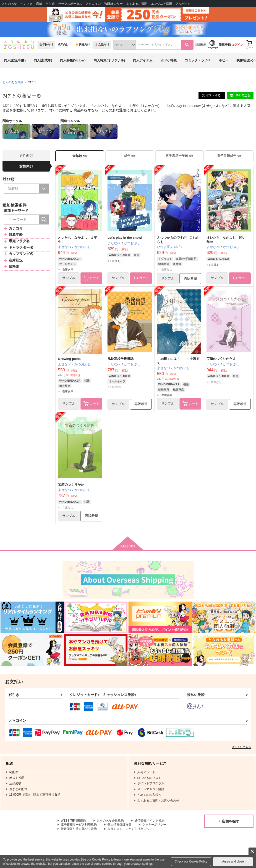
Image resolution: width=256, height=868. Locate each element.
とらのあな (9, 4)
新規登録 (225, 45)
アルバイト (183, 4)
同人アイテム (143, 61)
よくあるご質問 (137, 4)
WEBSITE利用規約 (73, 822)
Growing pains (69, 360)
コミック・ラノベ (198, 61)
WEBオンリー (113, 4)
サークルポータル (70, 4)
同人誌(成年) (43, 61)
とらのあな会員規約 (110, 822)
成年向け (63, 45)
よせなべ (151, 106)
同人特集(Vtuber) (73, 61)
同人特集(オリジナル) (109, 61)
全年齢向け (46, 45)
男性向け (83, 45)
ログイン (237, 45)
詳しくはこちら (241, 748)
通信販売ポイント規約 (150, 822)
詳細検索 (201, 45)
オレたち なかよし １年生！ (118, 106)
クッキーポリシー (154, 826)
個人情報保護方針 (119, 826)
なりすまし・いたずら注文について (131, 830)
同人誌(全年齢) (15, 61)
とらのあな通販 (13, 83)
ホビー (224, 61)
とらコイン (93, 4)
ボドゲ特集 (169, 61)
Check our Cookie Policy (191, 862)
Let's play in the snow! (185, 106)
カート (91, 279)
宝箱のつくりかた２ (221, 360)
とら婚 (50, 4)
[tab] (130, 156)
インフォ (26, 4)
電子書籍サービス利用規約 (79, 826)
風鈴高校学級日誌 (120, 360)
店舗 (39, 4)
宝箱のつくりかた (71, 485)
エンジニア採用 (161, 4)
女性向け (102, 45)
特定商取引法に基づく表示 (79, 830)
